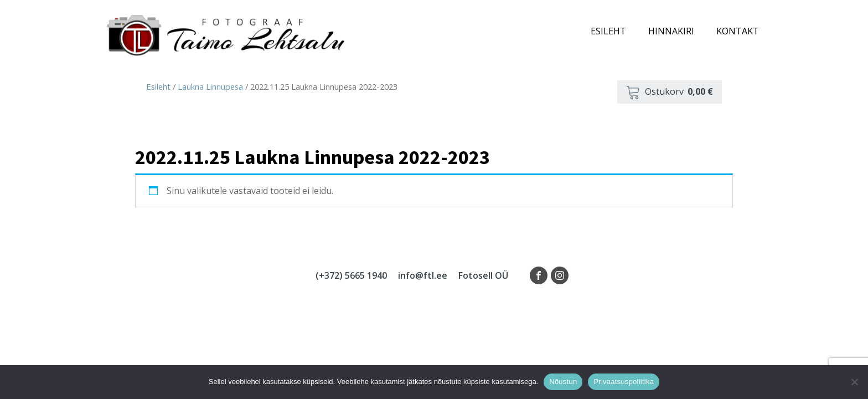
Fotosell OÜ (483, 275)
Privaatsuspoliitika (624, 382)
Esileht (608, 31)
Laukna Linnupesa (210, 86)
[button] (670, 92)
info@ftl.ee (423, 275)
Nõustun (563, 382)
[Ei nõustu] (854, 382)
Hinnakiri (671, 31)
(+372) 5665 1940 (351, 275)
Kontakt (738, 31)
